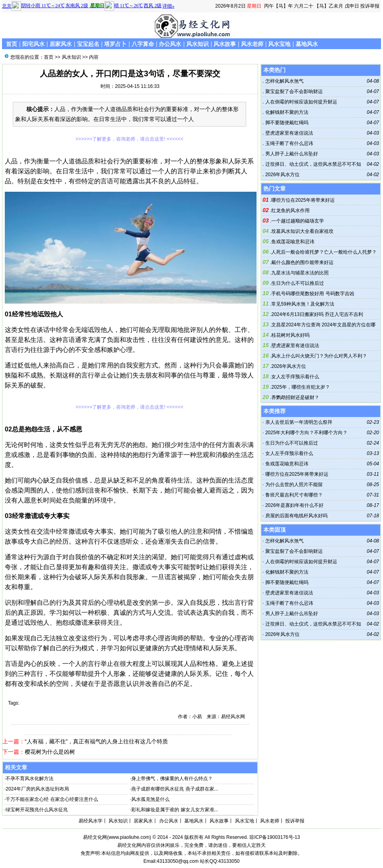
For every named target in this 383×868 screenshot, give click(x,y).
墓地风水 (307, 44)
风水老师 (252, 44)
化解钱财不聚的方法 (286, 112)
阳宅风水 (34, 44)
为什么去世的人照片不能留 (294, 485)
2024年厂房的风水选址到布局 (37, 789)
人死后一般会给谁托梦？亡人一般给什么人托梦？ (324, 252)
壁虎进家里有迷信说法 (288, 133)
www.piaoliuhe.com (129, 837)
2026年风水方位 (282, 175)
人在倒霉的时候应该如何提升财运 (300, 102)
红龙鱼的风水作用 (290, 211)
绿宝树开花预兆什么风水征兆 (37, 810)
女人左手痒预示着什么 (295, 377)
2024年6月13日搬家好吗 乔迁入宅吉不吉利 (317, 314)
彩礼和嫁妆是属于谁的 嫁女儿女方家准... (175, 810)
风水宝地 (279, 44)
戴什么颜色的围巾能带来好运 (302, 262)
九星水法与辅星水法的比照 (300, 273)
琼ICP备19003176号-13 (275, 837)
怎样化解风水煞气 (283, 81)
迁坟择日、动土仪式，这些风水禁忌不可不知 (312, 164)
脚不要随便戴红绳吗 (286, 123)
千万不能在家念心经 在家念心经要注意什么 (52, 799)
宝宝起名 (88, 44)
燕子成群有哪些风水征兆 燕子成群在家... (175, 789)
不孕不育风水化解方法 (30, 779)
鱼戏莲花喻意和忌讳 (293, 242)
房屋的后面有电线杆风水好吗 (296, 516)
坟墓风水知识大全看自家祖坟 (302, 231)
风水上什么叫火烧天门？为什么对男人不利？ (319, 356)
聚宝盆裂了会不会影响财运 (293, 91)
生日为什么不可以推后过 (298, 283)
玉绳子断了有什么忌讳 (288, 143)
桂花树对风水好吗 (290, 335)
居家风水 (61, 44)
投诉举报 (370, 6)
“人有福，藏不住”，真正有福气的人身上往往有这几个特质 (96, 741)
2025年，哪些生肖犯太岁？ (301, 387)
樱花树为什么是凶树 (50, 752)
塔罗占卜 (115, 44)
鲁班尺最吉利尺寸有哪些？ (294, 495)
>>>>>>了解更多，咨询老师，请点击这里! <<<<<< (129, 139)
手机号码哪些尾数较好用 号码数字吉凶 (313, 294)
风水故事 (225, 44)
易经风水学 (91, 821)
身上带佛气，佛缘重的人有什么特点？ (172, 779)
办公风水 (170, 44)
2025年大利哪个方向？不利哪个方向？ (307, 433)
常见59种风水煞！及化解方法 (303, 304)
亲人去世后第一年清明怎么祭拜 (299, 422)
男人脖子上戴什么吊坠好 (291, 154)
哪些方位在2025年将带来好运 (303, 200)
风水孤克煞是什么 (150, 799)
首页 (12, 44)
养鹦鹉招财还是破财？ (295, 397)
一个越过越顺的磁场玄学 (298, 221)
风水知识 (197, 44)
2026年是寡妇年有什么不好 (295, 505)
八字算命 (143, 44)
